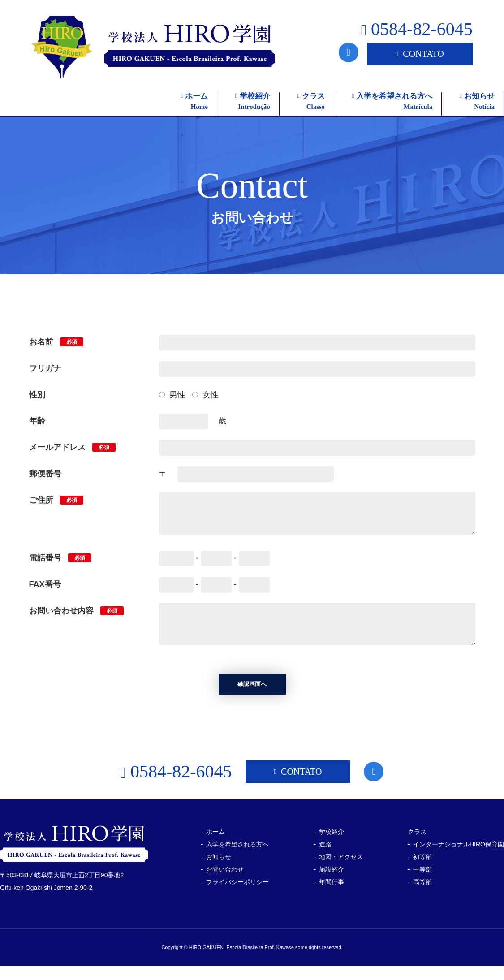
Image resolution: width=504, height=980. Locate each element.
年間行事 (332, 897)
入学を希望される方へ (237, 859)
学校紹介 (332, 846)
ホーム (215, 846)
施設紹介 (332, 884)
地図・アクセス (341, 872)
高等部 (422, 897)
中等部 (422, 884)
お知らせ (219, 872)
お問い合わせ (225, 884)
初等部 (422, 872)
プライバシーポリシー (237, 897)
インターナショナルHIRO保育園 (459, 859)
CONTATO (420, 54)
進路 (325, 859)
